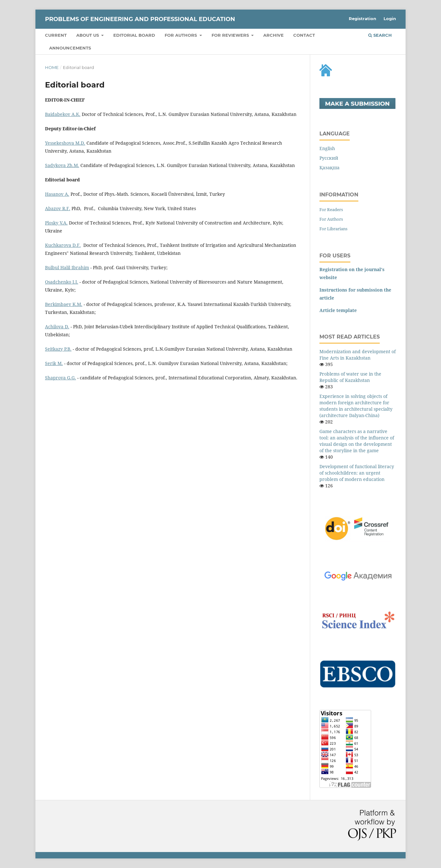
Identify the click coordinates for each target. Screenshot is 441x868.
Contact (304, 35)
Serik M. (54, 363)
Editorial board (134, 35)
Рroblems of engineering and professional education (140, 19)
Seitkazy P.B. (58, 349)
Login (390, 19)
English (327, 148)
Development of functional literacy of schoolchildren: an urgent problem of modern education (357, 473)
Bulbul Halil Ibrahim (67, 267)
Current (56, 35)
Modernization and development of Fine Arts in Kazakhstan (358, 355)
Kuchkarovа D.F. (63, 245)
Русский (329, 158)
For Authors (331, 219)
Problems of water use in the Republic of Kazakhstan (350, 377)
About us (88, 35)
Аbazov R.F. (58, 208)
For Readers (331, 209)
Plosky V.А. (56, 223)
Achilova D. (57, 327)
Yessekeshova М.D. (65, 143)
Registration (363, 19)
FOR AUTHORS (181, 35)
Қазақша (329, 168)
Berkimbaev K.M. (64, 304)
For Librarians (333, 229)
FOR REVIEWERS (231, 35)
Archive (273, 35)
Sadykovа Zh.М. (62, 165)
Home (52, 67)
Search (380, 35)
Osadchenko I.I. (62, 282)
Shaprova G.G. (60, 378)
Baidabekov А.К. (63, 114)
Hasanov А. (57, 194)
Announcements (70, 48)
